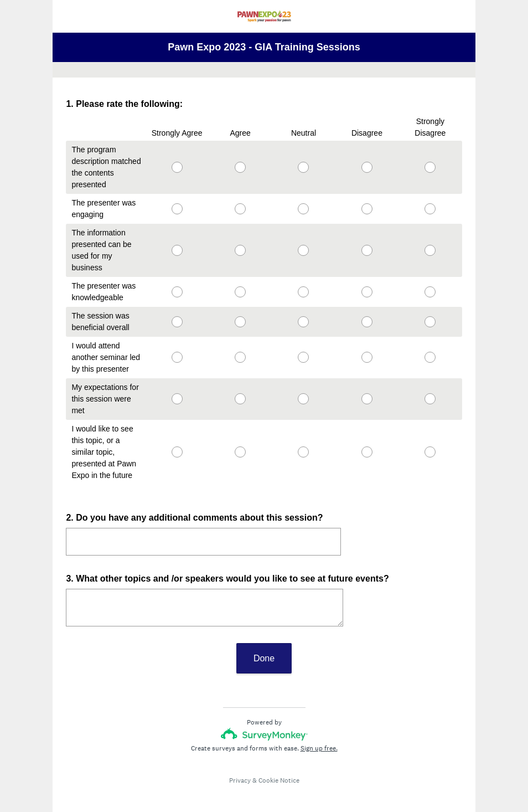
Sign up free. (319, 738)
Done (264, 648)
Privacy (240, 770)
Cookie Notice (279, 770)
